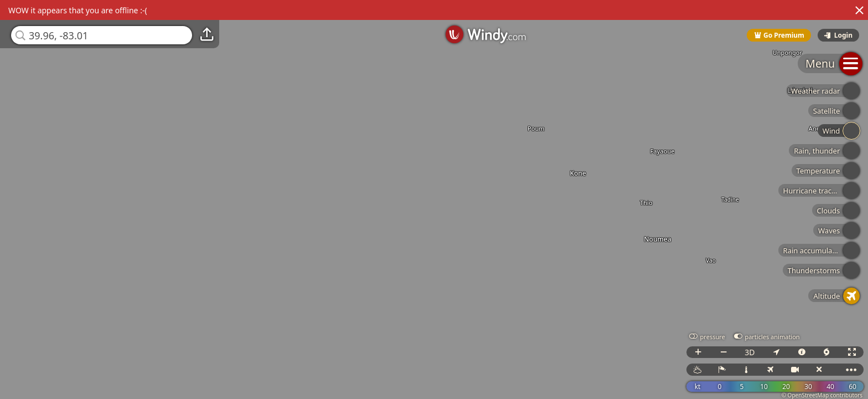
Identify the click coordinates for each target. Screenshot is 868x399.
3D (750, 352)
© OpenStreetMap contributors (822, 395)
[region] (434, 199)
